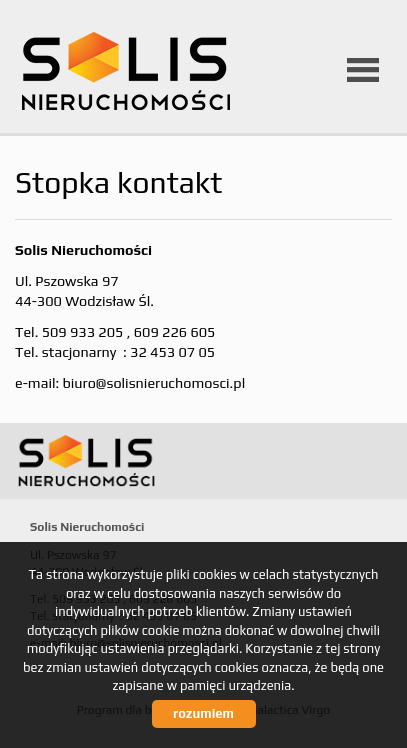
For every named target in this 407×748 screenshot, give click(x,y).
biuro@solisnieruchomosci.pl (153, 383)
